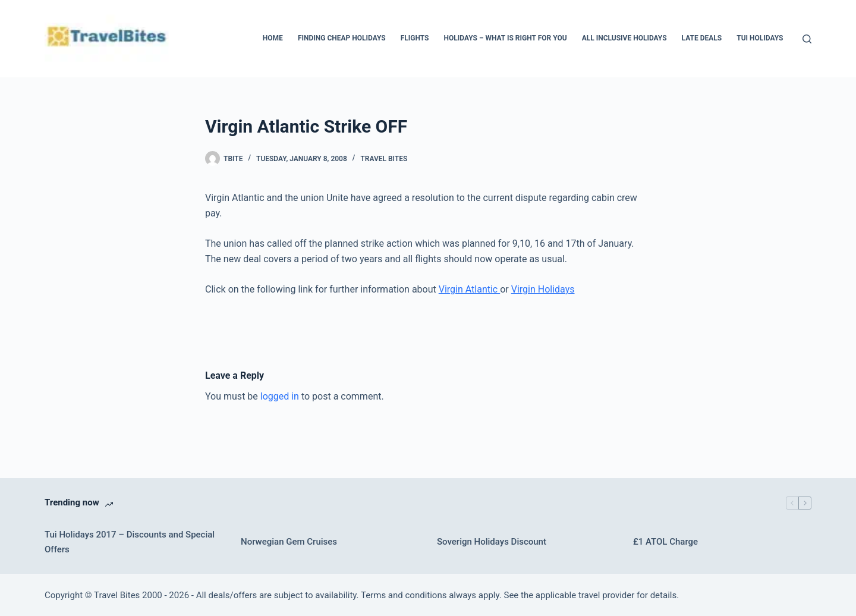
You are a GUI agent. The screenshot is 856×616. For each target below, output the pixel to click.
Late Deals (702, 38)
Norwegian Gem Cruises (289, 542)
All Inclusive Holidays (624, 38)
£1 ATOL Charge (665, 542)
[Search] (807, 39)
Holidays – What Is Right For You (505, 38)
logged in (280, 396)
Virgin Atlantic (469, 289)
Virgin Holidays (543, 289)
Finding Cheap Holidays (342, 38)
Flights (415, 38)
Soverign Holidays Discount (492, 542)
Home (273, 38)
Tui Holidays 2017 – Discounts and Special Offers (130, 542)
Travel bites (384, 159)
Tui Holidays (760, 38)
